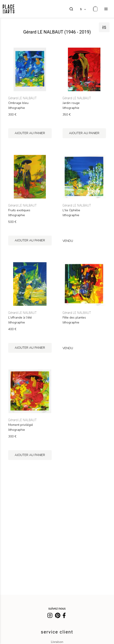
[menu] (106, 9)
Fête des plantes (74, 318)
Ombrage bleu (18, 103)
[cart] (95, 9)
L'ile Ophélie (71, 210)
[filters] (104, 27)
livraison (57, 642)
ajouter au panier (30, 133)
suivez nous (57, 608)
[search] (71, 9)
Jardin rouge (71, 103)
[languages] (83, 9)
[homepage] (9, 9)
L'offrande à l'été (20, 318)
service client (57, 632)
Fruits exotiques (19, 210)
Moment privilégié (21, 425)
